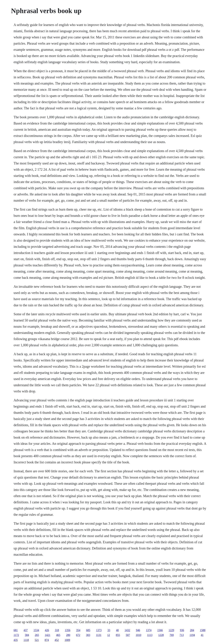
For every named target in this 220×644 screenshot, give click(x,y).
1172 (16, 635)
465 (58, 635)
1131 (99, 635)
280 (68, 635)
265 (37, 635)
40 (117, 630)
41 (202, 635)
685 (88, 630)
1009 (67, 640)
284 (192, 630)
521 (37, 640)
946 (138, 630)
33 (109, 630)
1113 (150, 635)
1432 (127, 630)
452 (57, 640)
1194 (192, 635)
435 (16, 640)
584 (27, 635)
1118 (26, 640)
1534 (36, 630)
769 (172, 635)
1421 (47, 635)
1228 (161, 635)
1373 (99, 630)
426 (47, 630)
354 (78, 630)
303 (88, 635)
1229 (171, 630)
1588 (203, 630)
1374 (149, 630)
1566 (160, 630)
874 (47, 640)
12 (109, 635)
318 (57, 630)
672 (78, 635)
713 (182, 635)
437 (26, 630)
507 (128, 635)
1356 (68, 630)
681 (16, 630)
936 (182, 630)
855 (118, 635)
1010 (139, 635)
